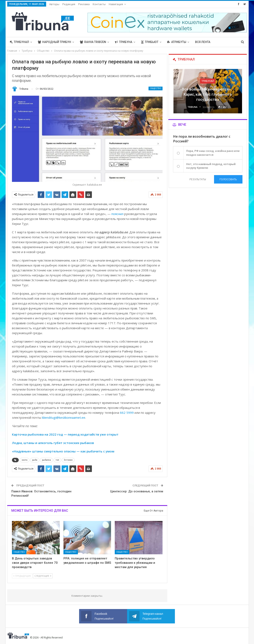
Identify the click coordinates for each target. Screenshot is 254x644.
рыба (35, 460)
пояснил (117, 214)
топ (57, 460)
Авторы (54, 4)
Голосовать (228, 179)
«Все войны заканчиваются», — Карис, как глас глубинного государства (208, 94)
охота (25, 460)
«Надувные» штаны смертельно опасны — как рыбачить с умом (63, 451)
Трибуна (124, 42)
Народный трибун (54, 42)
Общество (156, 88)
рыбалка (46, 460)
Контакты (99, 4)
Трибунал (19, 42)
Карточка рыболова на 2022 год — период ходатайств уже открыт (65, 434)
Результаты (198, 179)
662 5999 (127, 413)
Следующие (43, 576)
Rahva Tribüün (93, 42)
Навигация (116, 4)
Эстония (68, 460)
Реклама (84, 4)
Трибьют (150, 42)
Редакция (69, 4)
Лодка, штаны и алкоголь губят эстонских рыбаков (53, 443)
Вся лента (203, 42)
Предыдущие (22, 576)
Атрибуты (177, 42)
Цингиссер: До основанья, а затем (137, 491)
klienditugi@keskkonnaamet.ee (64, 417)
